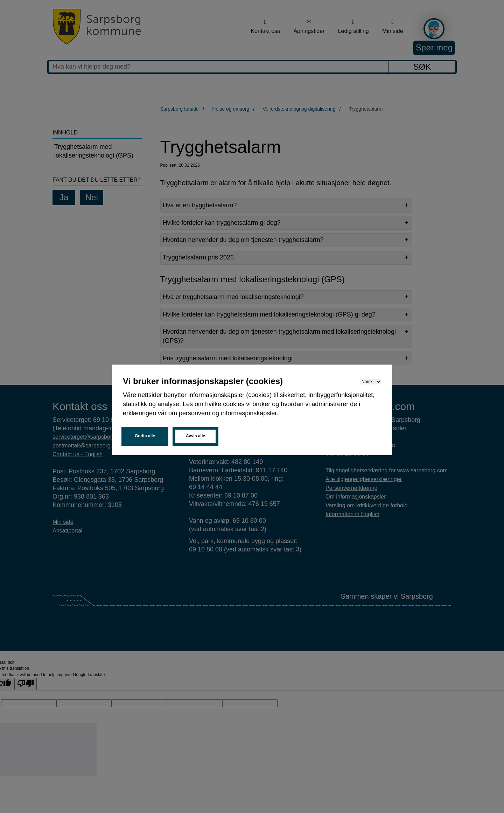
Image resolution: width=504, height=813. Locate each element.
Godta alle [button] (145, 436)
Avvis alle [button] (195, 436)
